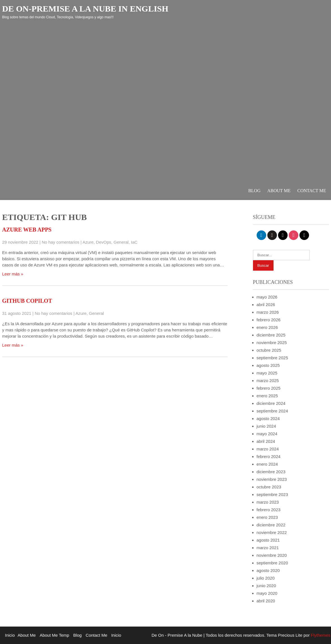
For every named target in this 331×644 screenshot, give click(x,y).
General (121, 242)
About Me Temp (55, 635)
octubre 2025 (269, 350)
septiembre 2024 (272, 411)
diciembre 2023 (271, 472)
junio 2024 (266, 426)
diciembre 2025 (271, 335)
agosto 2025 (268, 365)
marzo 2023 (268, 502)
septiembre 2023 (272, 494)
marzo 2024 (268, 449)
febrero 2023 (269, 510)
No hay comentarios (60, 242)
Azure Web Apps (27, 230)
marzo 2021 (268, 548)
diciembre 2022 (271, 525)
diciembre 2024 (271, 403)
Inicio (10, 635)
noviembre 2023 (272, 479)
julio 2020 (266, 578)
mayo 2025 (267, 373)
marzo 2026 (268, 312)
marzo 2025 (268, 381)
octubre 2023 (269, 487)
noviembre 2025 (272, 343)
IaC (134, 242)
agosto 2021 (268, 540)
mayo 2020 (267, 593)
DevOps (104, 242)
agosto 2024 (268, 419)
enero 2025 (267, 396)
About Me (279, 191)
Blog (254, 191)
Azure (88, 242)
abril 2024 (266, 441)
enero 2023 (267, 517)
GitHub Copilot (27, 301)
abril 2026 (266, 305)
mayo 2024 (267, 434)
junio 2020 (266, 586)
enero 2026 (267, 327)
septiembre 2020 (272, 563)
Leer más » (13, 274)
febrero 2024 (269, 456)
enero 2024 (267, 464)
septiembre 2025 (272, 358)
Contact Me (312, 191)
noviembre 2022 (272, 532)
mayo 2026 (267, 297)
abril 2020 (266, 601)
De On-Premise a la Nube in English (85, 9)
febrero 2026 (269, 320)
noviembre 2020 (272, 555)
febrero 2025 (269, 388)
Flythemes (320, 635)
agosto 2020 (268, 570)
